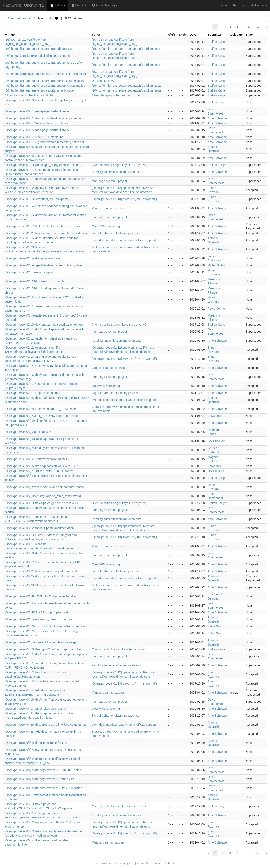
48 (250, 27)
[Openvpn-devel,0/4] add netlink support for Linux (37, 743)
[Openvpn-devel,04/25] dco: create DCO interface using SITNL (46, 725)
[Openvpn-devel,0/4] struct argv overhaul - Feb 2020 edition (44, 770)
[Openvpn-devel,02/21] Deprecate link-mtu (32, 393)
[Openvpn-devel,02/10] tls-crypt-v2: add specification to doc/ (44, 325)
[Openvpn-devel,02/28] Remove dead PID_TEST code (40, 409)
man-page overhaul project (109, 181)
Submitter (214, 35)
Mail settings (259, 5)
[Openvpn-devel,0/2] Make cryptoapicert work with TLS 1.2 (43, 466)
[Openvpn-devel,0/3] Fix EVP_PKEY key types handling (41, 596)
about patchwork (165, 863)
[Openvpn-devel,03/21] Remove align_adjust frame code (42, 571)
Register (239, 5)
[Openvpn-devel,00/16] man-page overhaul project (38, 130)
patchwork (101, 863)
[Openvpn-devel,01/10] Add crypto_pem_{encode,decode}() (44, 165)
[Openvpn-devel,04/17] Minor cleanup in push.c (36, 709)
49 (259, 27)
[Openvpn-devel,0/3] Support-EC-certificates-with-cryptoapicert (46, 626)
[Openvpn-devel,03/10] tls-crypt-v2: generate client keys (41, 503)
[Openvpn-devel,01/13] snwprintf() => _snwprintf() (37, 199)
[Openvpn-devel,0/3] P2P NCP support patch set (36, 612)
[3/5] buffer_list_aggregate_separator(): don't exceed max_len (45, 81)
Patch (12, 35)
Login (223, 5)
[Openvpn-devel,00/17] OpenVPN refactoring (34, 137)
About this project (105, 5)
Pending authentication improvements (116, 172)
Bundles (79, 5)
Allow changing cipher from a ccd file (29, 95)
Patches (58, 5)
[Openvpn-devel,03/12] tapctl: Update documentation (39, 528)
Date (193, 35)
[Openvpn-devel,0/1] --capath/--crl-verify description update (43, 265)
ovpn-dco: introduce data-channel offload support (124, 240)
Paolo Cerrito (216, 309)
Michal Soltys (216, 265)
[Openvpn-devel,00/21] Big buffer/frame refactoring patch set (44, 142)
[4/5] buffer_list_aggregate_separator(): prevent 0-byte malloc (45, 86)
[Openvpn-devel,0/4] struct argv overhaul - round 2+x (39, 779)
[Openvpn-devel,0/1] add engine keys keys (33, 258)
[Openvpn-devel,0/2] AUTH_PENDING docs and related (41, 416)
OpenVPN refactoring (106, 226)
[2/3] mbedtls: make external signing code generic (37, 56)
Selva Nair (214, 416)
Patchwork (12, 5)
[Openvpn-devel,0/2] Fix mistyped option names (36, 459)
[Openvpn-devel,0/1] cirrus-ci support (29, 272)
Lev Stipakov (216, 441)
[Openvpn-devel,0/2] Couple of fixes (28, 432)
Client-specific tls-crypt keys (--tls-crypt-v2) (120, 165)
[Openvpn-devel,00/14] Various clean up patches (36, 123)
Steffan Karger (217, 42)
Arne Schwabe (217, 118)
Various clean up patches (108, 208)
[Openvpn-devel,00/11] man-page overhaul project (38, 111)
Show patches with (20, 18)
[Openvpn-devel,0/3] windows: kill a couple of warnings (40, 642)
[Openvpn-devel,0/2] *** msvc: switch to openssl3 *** (39, 471)
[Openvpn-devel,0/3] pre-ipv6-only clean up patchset (39, 619)
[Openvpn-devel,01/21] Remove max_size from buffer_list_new (46, 233)
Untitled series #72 (104, 81)
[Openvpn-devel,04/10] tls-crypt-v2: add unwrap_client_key (43, 649)
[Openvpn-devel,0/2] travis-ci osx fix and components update (44, 487)
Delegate (236, 35)
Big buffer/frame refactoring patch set (116, 233)
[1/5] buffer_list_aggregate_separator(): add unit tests (39, 49)
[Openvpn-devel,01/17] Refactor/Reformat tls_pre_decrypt (43, 226)
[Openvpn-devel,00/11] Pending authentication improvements (45, 118)
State (249, 35)
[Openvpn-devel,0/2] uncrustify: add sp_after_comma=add (43, 496)
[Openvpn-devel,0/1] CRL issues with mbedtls (34, 281)
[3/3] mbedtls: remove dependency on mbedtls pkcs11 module (45, 74)
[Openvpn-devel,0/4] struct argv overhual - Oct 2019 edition (43, 788)
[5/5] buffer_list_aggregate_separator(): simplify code (39, 90)
